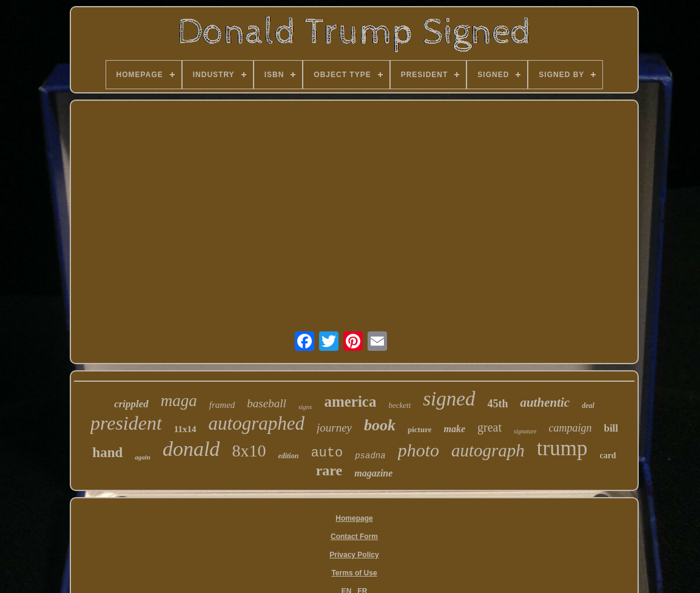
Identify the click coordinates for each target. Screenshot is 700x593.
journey (334, 428)
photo (419, 450)
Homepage (354, 518)
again (143, 457)
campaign (570, 428)
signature (525, 431)
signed (449, 399)
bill (611, 428)
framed (222, 405)
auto (327, 453)
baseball (266, 403)
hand (107, 452)
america (350, 402)
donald (191, 449)
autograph (488, 450)
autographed (257, 423)
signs (305, 407)
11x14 (185, 429)
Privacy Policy (354, 555)
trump (562, 448)
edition (288, 456)
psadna (370, 456)
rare (329, 470)
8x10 (249, 451)
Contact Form (354, 537)
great (490, 427)
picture (419, 429)
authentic (545, 402)
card (607, 456)
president (126, 423)
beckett (399, 405)
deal (588, 405)
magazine (373, 473)
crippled (131, 404)
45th (497, 404)
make (454, 429)
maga (179, 401)
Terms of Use (354, 573)
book (380, 425)
